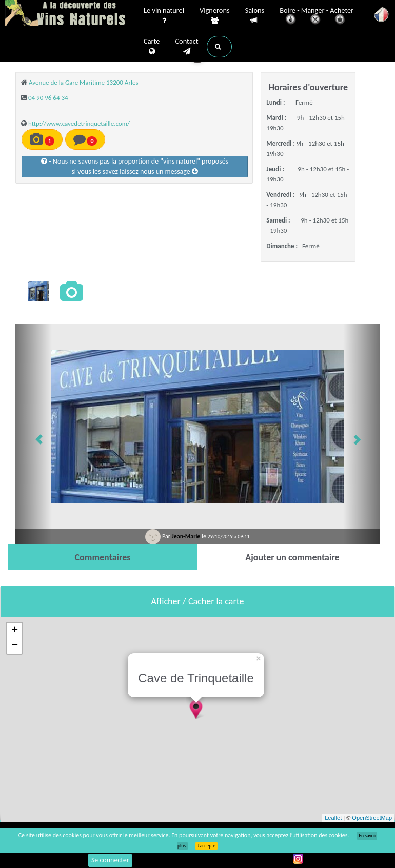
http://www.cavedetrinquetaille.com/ (79, 123)
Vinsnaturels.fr (69, 14)
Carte (152, 47)
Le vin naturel (164, 16)
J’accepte (206, 846)
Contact (186, 47)
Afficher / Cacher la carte (198, 601)
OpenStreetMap (372, 818)
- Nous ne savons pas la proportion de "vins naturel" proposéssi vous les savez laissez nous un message (135, 166)
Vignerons (215, 16)
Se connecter (110, 860)
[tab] (103, 557)
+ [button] (15, 631)
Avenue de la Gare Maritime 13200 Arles (84, 82)
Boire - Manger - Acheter (317, 17)
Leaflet (333, 818)
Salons (255, 16)
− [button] (15, 646)
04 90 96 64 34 (48, 98)
